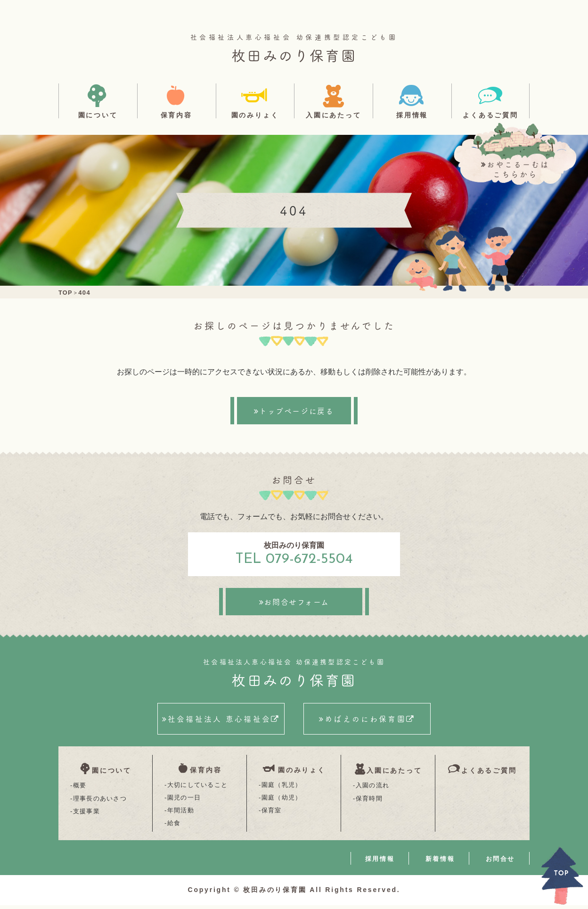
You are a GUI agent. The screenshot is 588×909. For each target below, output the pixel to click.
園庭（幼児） (282, 801)
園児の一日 (184, 801)
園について (98, 115)
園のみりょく (255, 115)
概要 (80, 788)
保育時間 (369, 801)
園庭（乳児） (282, 788)
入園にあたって (334, 115)
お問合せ (500, 863)
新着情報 (440, 863)
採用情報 (412, 115)
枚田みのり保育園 (294, 55)
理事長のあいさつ (100, 801)
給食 (174, 826)
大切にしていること (198, 788)
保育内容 (176, 115)
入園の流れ (373, 788)
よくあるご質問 (490, 115)
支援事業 (86, 814)
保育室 (272, 814)
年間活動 (181, 814)
